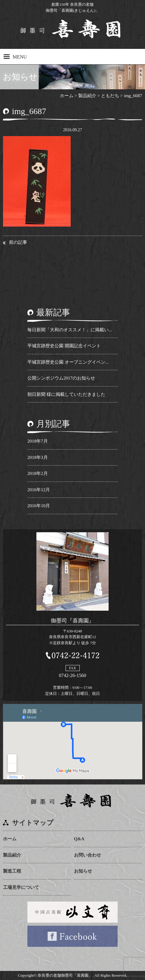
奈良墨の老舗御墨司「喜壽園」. (65, 975)
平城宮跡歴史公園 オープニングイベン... (68, 362)
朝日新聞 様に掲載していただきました (66, 394)
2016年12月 (39, 490)
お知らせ (83, 871)
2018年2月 (38, 473)
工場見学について (21, 887)
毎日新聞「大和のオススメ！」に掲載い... (70, 330)
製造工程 (12, 871)
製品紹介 (12, 855)
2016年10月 (39, 506)
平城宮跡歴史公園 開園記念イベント (64, 346)
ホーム (10, 839)
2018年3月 (38, 457)
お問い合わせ (88, 855)
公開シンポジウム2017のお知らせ (61, 378)
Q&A (79, 839)
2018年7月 (38, 441)
